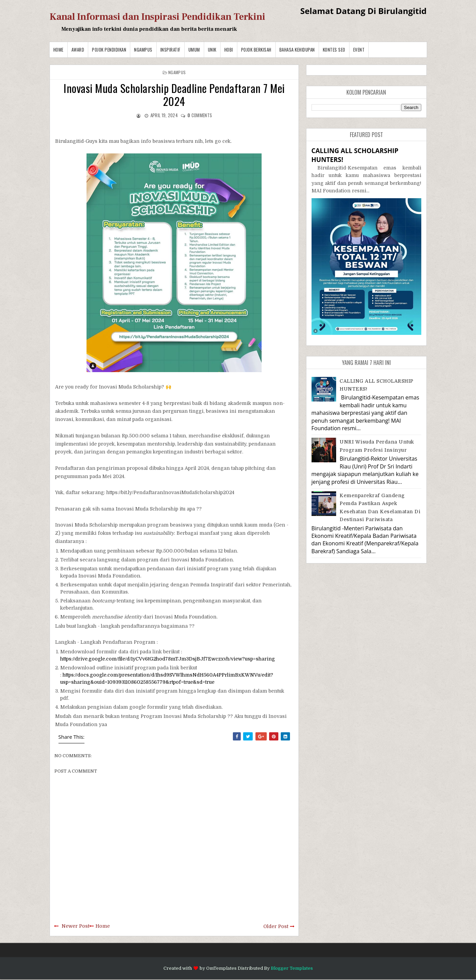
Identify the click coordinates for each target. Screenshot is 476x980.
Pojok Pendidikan (109, 50)
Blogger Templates (292, 968)
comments (200, 115)
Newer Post (75, 926)
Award (78, 50)
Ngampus (143, 50)
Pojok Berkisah (256, 50)
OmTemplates (221, 968)
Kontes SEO (334, 50)
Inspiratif (170, 50)
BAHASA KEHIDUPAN (297, 50)
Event (359, 50)
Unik (212, 50)
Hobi (229, 50)
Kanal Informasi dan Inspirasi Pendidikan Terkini (157, 17)
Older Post (276, 926)
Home (58, 50)
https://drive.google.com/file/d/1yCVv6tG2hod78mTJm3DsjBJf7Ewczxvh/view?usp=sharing (168, 659)
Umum (194, 50)
